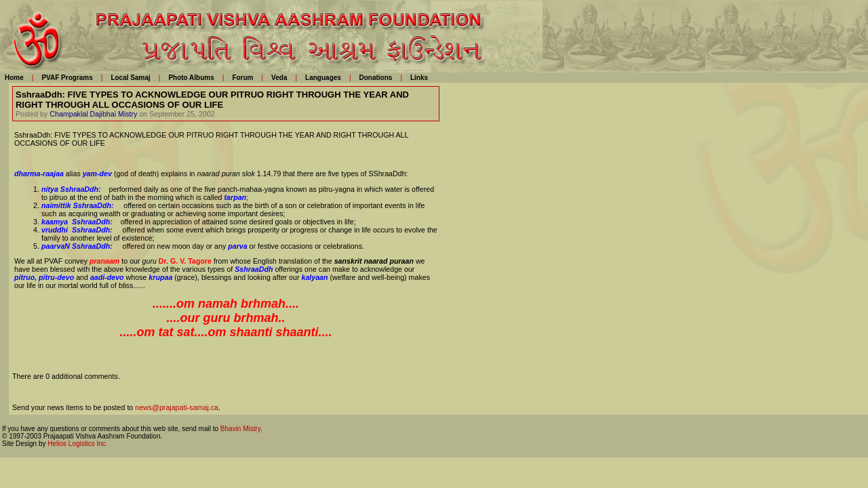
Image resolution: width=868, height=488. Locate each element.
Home (14, 78)
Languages (323, 78)
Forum (242, 78)
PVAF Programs (67, 78)
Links (419, 78)
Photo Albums (191, 78)
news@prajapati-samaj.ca (177, 407)
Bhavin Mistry (240, 429)
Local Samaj (130, 78)
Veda (279, 78)
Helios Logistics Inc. (77, 444)
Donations (375, 78)
